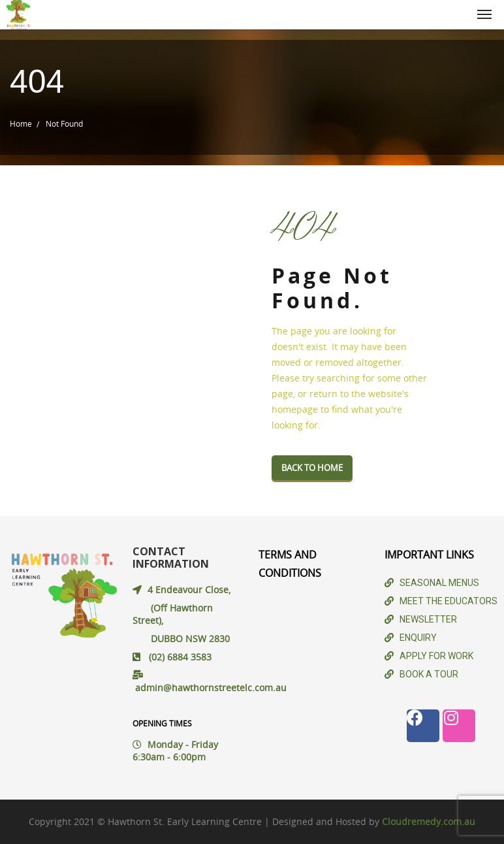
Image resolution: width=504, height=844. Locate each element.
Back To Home (312, 468)
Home (21, 123)
